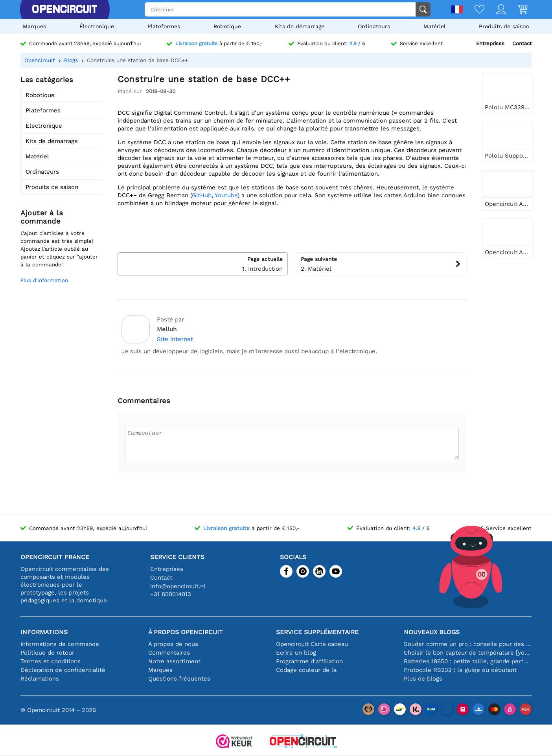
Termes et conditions (51, 661)
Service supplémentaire (317, 632)
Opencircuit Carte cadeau (312, 644)
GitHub (202, 195)
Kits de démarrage (300, 26)
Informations (44, 632)
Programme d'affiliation (309, 661)
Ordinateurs (374, 26)
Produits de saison (504, 26)
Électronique (97, 26)
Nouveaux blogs (432, 632)
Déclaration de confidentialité (63, 670)
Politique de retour (47, 653)
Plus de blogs (423, 679)
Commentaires (169, 653)
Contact (522, 43)
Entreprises (490, 43)
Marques (34, 26)
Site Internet (175, 339)
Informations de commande (60, 644)
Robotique (227, 26)
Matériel (434, 26)
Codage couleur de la (306, 670)
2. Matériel (381, 264)
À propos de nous (173, 644)
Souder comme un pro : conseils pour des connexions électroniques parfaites (468, 644)
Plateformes (164, 26)
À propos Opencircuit (186, 632)
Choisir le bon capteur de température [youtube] (468, 653)
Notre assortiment (174, 661)
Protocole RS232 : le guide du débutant (460, 670)
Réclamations (40, 679)
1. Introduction (203, 264)
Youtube (226, 195)
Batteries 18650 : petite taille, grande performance (468, 661)
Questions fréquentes (179, 679)
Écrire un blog (296, 653)
